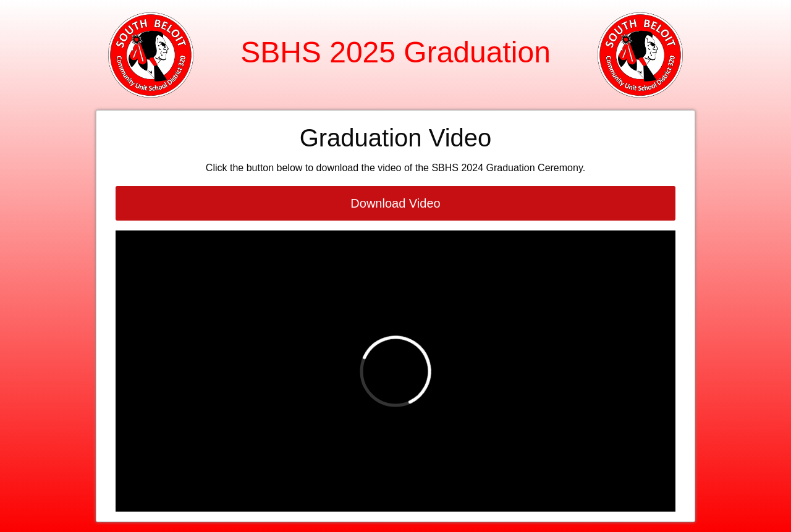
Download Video (395, 203)
